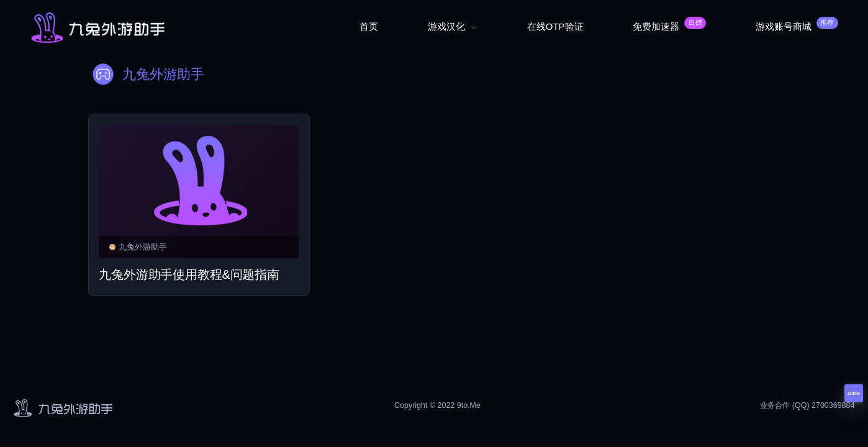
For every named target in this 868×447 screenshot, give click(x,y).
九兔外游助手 (138, 247)
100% (854, 393)
